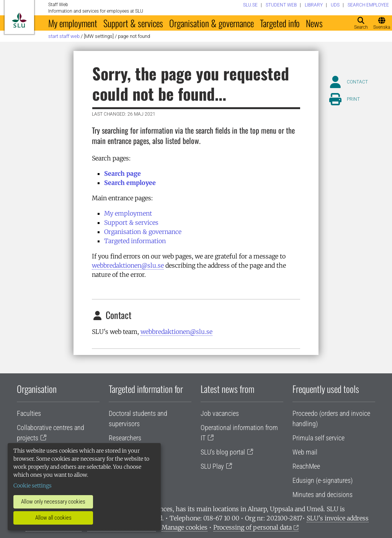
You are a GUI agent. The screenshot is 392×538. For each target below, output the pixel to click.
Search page (122, 173)
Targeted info (280, 23)
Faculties (29, 413)
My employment (73, 23)
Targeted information (135, 241)
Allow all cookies (53, 518)
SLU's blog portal (223, 452)
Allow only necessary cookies (53, 502)
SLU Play (212, 466)
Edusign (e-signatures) (323, 480)
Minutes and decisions (323, 495)
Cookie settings (33, 486)
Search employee (130, 183)
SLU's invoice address (338, 518)
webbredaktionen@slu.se (128, 265)
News (314, 23)
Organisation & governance (212, 23)
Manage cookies (185, 527)
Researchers (125, 438)
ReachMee (306, 466)
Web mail (305, 452)
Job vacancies (220, 413)
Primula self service (318, 438)
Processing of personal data (252, 527)
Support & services (133, 23)
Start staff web (64, 36)
